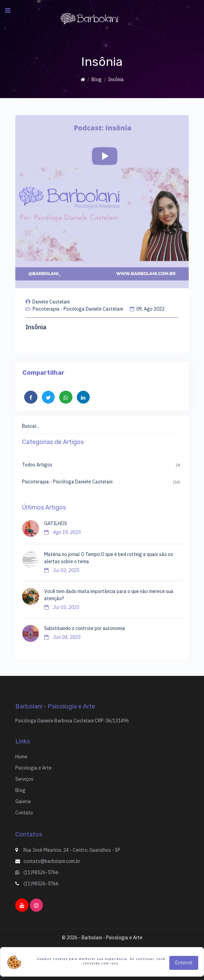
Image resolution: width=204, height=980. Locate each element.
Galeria (23, 801)
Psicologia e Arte (33, 768)
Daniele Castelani (48, 302)
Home (21, 757)
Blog (97, 79)
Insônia (36, 327)
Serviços (24, 779)
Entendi (184, 963)
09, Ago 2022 (147, 309)
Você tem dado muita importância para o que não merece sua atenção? (109, 595)
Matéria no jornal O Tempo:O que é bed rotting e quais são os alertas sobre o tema (109, 558)
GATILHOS (56, 523)
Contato (24, 813)
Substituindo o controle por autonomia (85, 628)
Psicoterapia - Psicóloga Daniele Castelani (74, 309)
